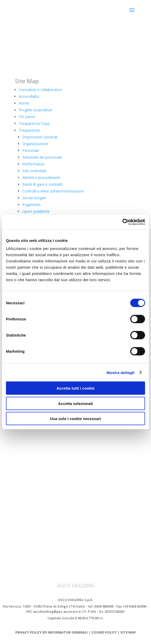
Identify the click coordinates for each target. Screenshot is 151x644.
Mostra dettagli (120, 372)
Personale (31, 150)
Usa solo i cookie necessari (75, 419)
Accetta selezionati (75, 403)
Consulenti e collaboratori (40, 90)
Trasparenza (29, 130)
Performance (33, 164)
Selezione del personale (42, 157)
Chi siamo (27, 117)
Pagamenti (31, 205)
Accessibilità (29, 96)
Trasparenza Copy (34, 123)
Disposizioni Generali (40, 137)
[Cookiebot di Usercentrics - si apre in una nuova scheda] (122, 222)
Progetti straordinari (36, 110)
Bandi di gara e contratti (43, 184)
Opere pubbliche (36, 211)
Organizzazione (35, 144)
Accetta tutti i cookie (76, 388)
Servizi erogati (34, 198)
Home (24, 103)
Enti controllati (34, 171)
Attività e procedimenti (41, 178)
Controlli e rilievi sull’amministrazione (53, 191)
